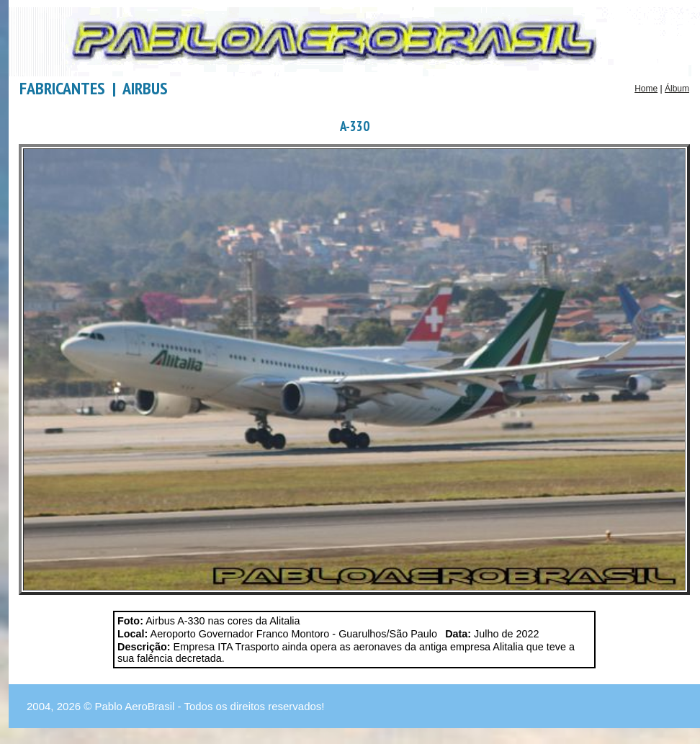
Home (646, 89)
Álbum (677, 89)
